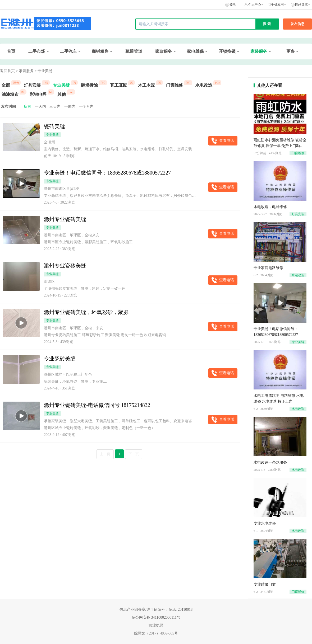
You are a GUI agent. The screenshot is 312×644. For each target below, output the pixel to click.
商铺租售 (100, 51)
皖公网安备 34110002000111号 (156, 617)
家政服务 (164, 51)
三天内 (55, 107)
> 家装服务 (25, 71)
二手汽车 (68, 51)
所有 (27, 107)
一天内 (40, 107)
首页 (11, 51)
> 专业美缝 (43, 71)
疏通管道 (134, 51)
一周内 (70, 107)
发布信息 (297, 24)
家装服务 (259, 51)
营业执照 (156, 625)
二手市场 (37, 51)
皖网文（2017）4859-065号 (156, 633)
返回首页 (7, 71)
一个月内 (86, 107)
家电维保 (195, 51)
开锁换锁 (227, 51)
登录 (233, 4)
